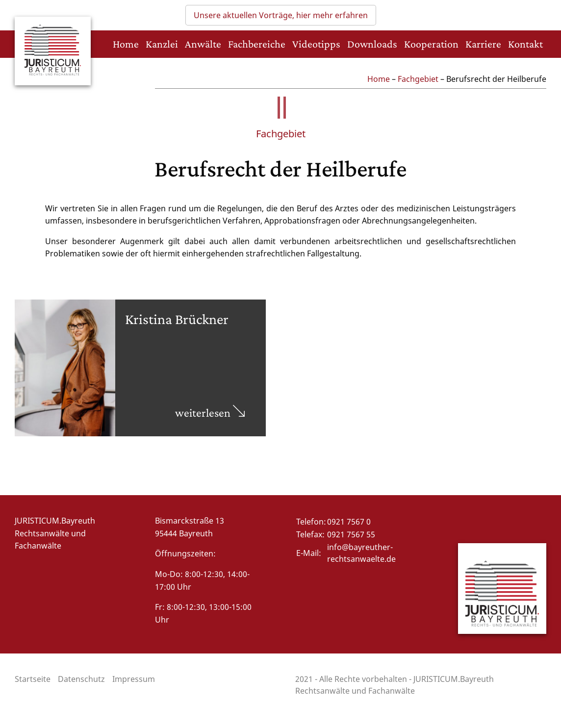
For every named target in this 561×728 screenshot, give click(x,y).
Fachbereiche (257, 44)
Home (126, 44)
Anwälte (203, 44)
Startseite (33, 679)
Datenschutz (81, 679)
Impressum (134, 679)
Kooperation (431, 44)
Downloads (372, 44)
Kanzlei (162, 44)
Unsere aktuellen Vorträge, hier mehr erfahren (281, 15)
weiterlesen (210, 413)
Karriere (483, 44)
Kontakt (525, 44)
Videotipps (316, 44)
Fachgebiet (418, 79)
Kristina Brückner (177, 319)
